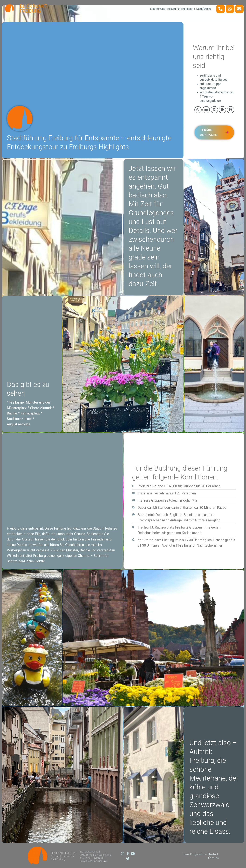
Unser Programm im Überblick (201, 854)
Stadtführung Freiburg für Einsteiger (171, 9)
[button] (198, 110)
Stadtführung (204, 9)
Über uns (213, 858)
